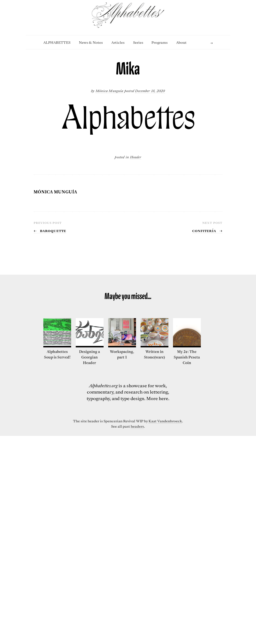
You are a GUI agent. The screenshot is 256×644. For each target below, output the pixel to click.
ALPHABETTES (57, 42)
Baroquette (50, 230)
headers (137, 426)
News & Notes (91, 42)
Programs (160, 42)
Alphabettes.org (103, 385)
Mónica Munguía (109, 91)
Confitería (207, 230)
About (181, 42)
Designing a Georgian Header (90, 357)
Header (136, 157)
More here (157, 398)
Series (138, 42)
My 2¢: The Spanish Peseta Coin (187, 357)
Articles (118, 42)
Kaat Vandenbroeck (165, 421)
